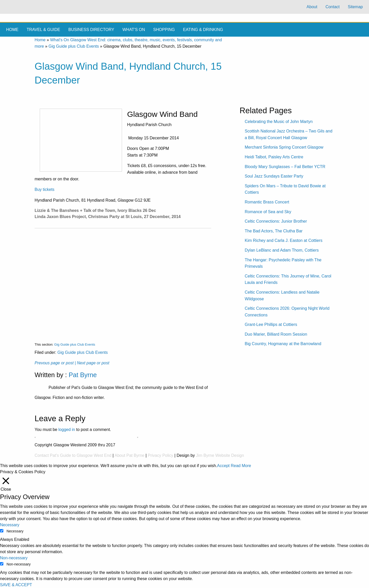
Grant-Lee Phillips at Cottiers (271, 324)
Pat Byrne (83, 375)
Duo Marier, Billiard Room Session (276, 334)
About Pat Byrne (130, 455)
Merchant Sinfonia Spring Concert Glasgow (284, 147)
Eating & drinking (203, 30)
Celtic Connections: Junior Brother (276, 221)
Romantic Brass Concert (267, 202)
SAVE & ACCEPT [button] (16, 585)
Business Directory (91, 30)
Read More (241, 466)
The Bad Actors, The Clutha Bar (274, 231)
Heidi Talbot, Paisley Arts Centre (274, 157)
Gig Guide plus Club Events (74, 46)
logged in (67, 430)
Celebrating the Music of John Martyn (279, 122)
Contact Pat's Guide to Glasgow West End (73, 455)
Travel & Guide (43, 30)
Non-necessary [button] (14, 558)
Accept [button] (223, 466)
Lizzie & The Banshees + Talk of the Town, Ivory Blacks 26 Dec (95, 210)
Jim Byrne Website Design (220, 455)
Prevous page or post (54, 363)
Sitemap (355, 7)
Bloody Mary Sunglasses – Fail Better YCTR (285, 167)
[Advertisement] (123, 281)
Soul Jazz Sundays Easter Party (274, 176)
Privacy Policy (161, 455)
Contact (332, 7)
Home (12, 30)
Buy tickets (44, 189)
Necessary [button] (10, 525)
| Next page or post (92, 363)
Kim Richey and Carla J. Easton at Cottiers (284, 240)
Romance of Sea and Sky (268, 212)
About (312, 7)
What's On (134, 30)
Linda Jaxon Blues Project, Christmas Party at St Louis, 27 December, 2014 (108, 217)
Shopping (164, 30)
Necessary (15, 531)
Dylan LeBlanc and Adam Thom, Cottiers (282, 250)
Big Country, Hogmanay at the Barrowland (283, 344)
